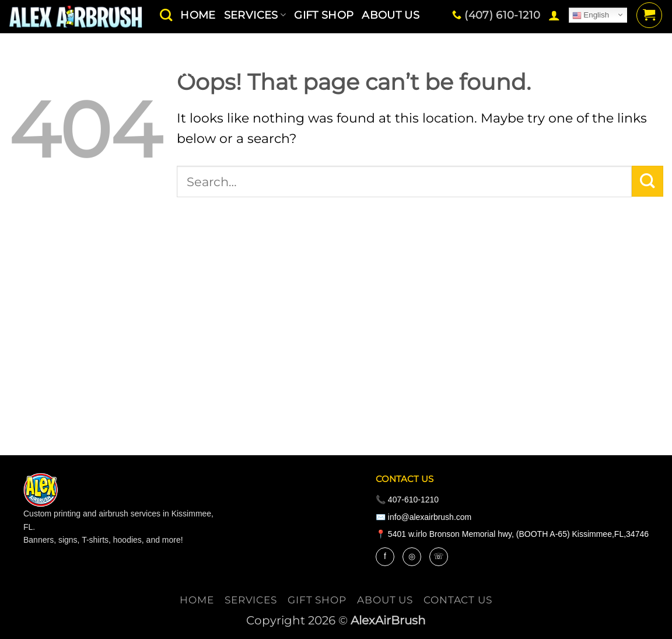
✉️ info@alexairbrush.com (423, 517)
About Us (385, 600)
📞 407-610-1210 (407, 500)
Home (197, 600)
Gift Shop (317, 600)
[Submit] (647, 181)
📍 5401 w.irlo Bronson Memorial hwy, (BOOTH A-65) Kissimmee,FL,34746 (512, 534)
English (591, 15)
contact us (199, 72)
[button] (554, 15)
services (251, 600)
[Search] (166, 15)
